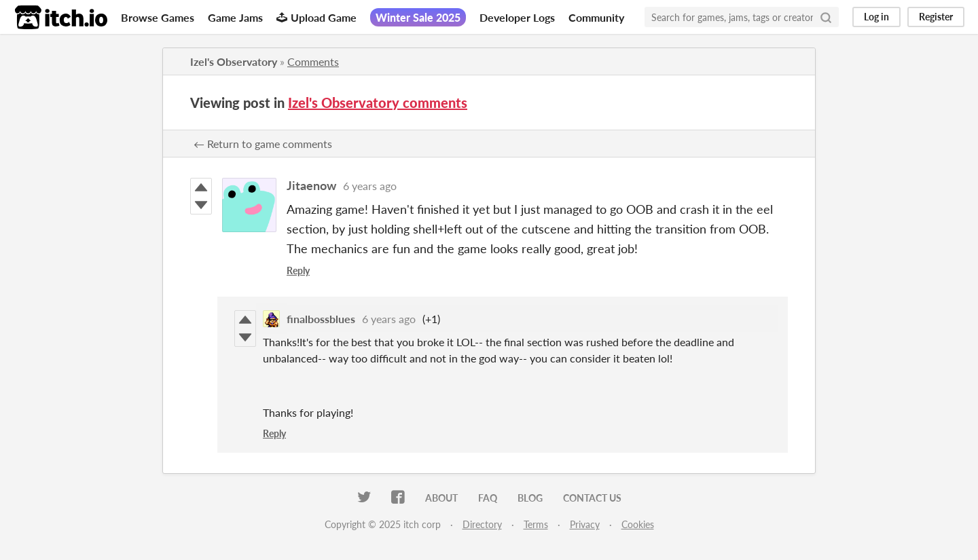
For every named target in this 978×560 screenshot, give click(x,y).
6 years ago (370, 186)
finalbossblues (321, 319)
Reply (298, 270)
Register (936, 17)
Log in (876, 17)
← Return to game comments (263, 144)
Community (596, 17)
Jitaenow (311, 185)
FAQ (488, 498)
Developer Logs (517, 17)
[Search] (826, 17)
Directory (482, 524)
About (441, 498)
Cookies (638, 524)
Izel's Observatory (234, 61)
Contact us (592, 498)
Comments (313, 61)
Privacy (585, 524)
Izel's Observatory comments (378, 102)
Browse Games (158, 17)
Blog (530, 498)
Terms (536, 524)
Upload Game (316, 17)
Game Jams (235, 17)
